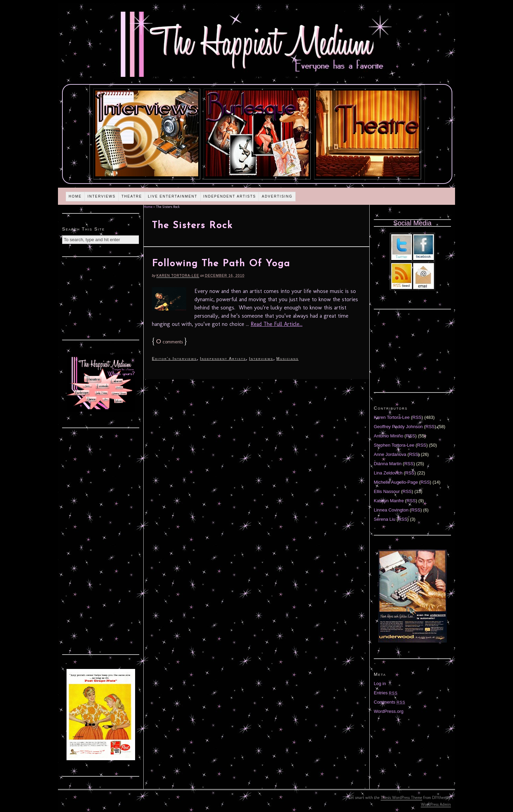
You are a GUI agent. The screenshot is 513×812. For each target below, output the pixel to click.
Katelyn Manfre (389, 501)
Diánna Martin (388, 464)
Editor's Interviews (174, 358)
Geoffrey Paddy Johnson (398, 427)
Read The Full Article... (277, 324)
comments (169, 342)
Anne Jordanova (390, 454)
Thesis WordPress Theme (401, 798)
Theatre (132, 196)
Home (75, 196)
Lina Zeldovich (388, 473)
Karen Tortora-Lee (178, 276)
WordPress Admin (436, 804)
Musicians (288, 358)
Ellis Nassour (387, 491)
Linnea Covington (391, 510)
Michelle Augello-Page (396, 482)
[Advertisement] (101, 297)
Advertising (277, 196)
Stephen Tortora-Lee (394, 445)
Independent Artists (230, 196)
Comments (390, 702)
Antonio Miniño (389, 436)
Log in (380, 684)
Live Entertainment (173, 196)
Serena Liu (385, 519)
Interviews (102, 196)
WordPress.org (389, 711)
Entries (386, 693)
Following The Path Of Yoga (221, 264)
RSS (417, 417)
